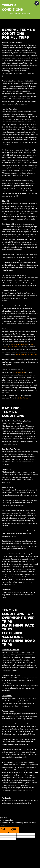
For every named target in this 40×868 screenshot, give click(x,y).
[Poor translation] (14, 830)
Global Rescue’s (19, 372)
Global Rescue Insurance (19, 344)
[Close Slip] (37, 3)
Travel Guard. (33, 354)
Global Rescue (21, 354)
